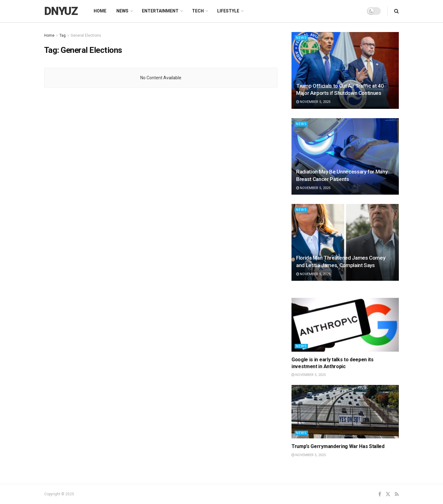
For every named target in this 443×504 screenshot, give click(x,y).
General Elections (86, 35)
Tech (198, 11)
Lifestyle (228, 11)
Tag (63, 35)
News (122, 11)
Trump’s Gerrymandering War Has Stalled (338, 446)
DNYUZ (61, 11)
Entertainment (160, 11)
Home (100, 11)
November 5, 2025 (313, 102)
